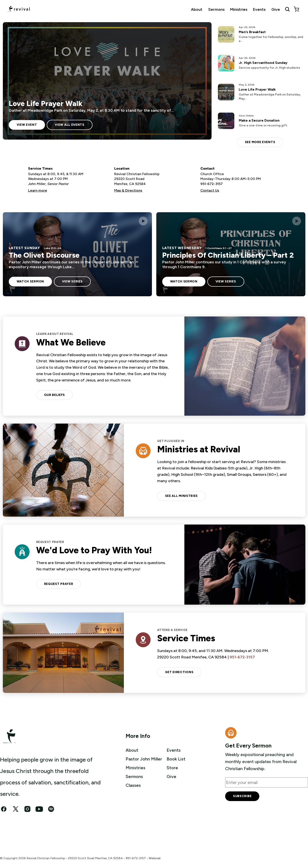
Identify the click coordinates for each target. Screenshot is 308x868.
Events (259, 9)
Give (276, 9)
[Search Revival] (287, 9)
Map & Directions (128, 190)
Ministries (239, 9)
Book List (176, 759)
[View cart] (296, 9)
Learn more (38, 190)
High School (182, 474)
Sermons (216, 9)
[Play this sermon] (143, 221)
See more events (260, 142)
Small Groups (239, 474)
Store (172, 768)
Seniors (260, 474)
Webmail (155, 858)
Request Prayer (59, 584)
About (197, 9)
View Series (72, 281)
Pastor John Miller (144, 759)
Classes (133, 785)
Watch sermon (30, 281)
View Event (27, 125)
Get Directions (179, 672)
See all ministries (182, 496)
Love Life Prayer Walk (46, 103)
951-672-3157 (212, 184)
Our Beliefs (55, 395)
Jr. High (256, 468)
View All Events (70, 125)
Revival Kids (202, 468)
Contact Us (210, 190)
